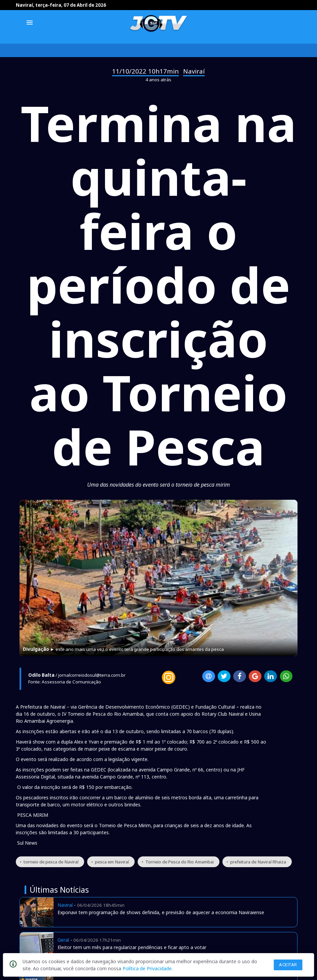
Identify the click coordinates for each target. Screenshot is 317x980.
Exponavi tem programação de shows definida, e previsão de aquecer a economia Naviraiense (161, 912)
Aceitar (288, 965)
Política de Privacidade (147, 968)
